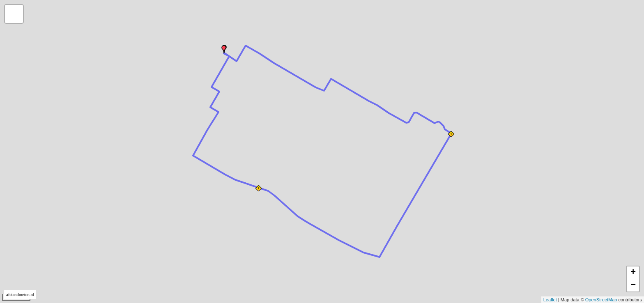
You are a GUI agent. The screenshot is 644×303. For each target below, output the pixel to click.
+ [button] (633, 273)
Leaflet (550, 300)
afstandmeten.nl (20, 295)
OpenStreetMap (601, 300)
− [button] (633, 285)
